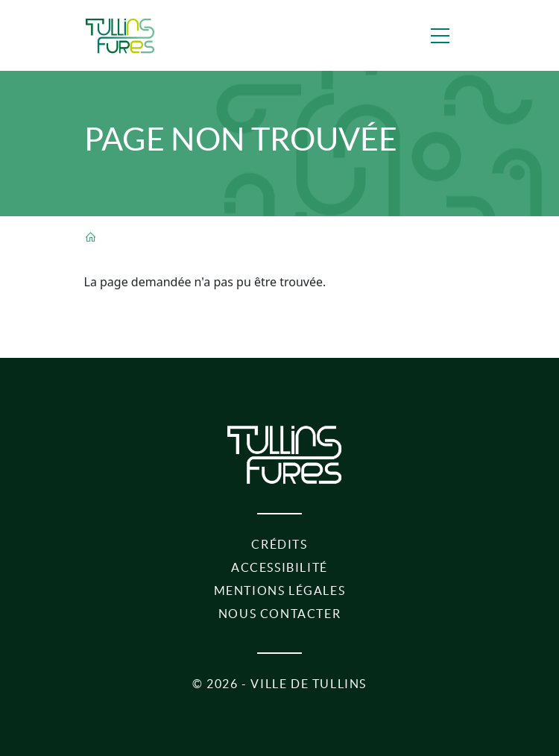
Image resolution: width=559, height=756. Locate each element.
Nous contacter (279, 614)
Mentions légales (280, 590)
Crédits (279, 544)
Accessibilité (279, 567)
